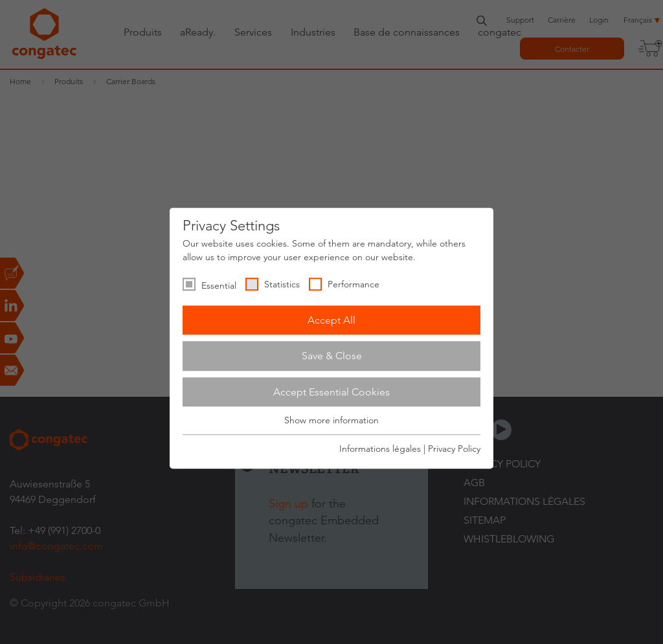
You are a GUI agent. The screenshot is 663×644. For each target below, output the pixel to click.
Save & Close (332, 356)
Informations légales (380, 449)
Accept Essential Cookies (331, 392)
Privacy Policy (454, 449)
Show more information (331, 421)
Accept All (331, 320)
